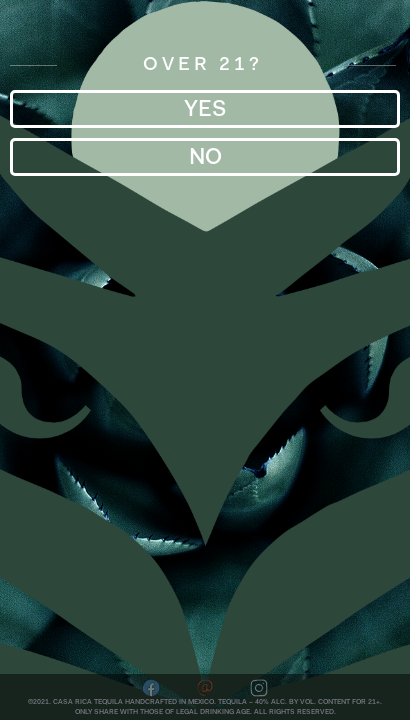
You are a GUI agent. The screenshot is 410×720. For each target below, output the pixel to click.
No (205, 156)
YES (205, 108)
